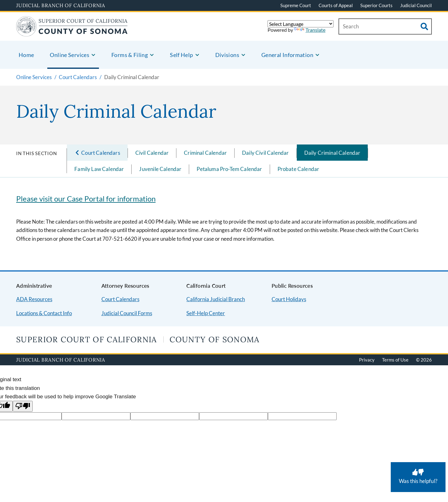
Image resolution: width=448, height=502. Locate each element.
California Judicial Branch (216, 299)
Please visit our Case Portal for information (86, 199)
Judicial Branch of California (61, 5)
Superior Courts (376, 5)
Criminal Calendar (205, 153)
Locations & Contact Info (44, 313)
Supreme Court (296, 5)
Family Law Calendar (99, 169)
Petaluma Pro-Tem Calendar (229, 169)
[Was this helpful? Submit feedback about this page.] (418, 477)
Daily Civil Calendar (265, 153)
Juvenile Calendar (160, 169)
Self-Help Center (206, 313)
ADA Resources (34, 299)
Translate (310, 30)
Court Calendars (120, 299)
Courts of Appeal (336, 5)
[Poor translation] (23, 406)
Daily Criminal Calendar (332, 153)
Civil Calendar (152, 153)
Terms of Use (395, 360)
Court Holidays (289, 299)
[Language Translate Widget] (301, 24)
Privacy (367, 360)
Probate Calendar (299, 169)
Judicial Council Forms (127, 313)
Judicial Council (416, 5)
